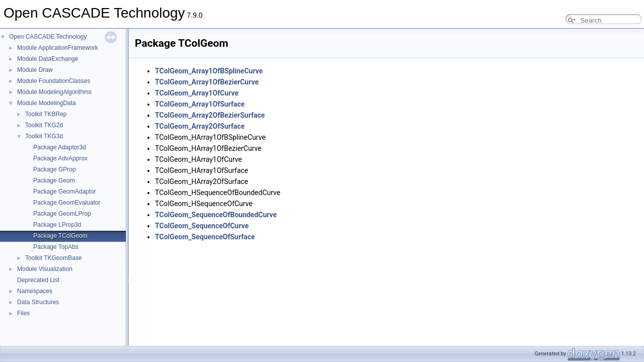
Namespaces (35, 291)
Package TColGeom (60, 236)
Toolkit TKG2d (44, 125)
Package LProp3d (57, 225)
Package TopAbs (56, 247)
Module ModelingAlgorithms (54, 92)
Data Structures (38, 302)
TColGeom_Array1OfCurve (197, 93)
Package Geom (54, 180)
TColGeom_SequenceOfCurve (202, 226)
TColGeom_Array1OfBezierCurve (207, 82)
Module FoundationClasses (54, 81)
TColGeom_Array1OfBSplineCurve (209, 71)
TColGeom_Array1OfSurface (200, 104)
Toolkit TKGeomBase (54, 258)
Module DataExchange (48, 59)
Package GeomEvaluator (67, 203)
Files (23, 313)
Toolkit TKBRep (46, 114)
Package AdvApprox (60, 158)
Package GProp (55, 169)
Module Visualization (45, 269)
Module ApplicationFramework (58, 48)
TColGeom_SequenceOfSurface (205, 237)
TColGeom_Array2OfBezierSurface (210, 115)
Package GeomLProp (62, 214)
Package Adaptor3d (60, 147)
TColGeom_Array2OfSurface (200, 126)
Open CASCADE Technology (48, 37)
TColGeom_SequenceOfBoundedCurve (216, 215)
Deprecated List (38, 280)
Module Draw (35, 70)
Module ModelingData (47, 103)
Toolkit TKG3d (44, 136)
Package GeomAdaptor (65, 192)
